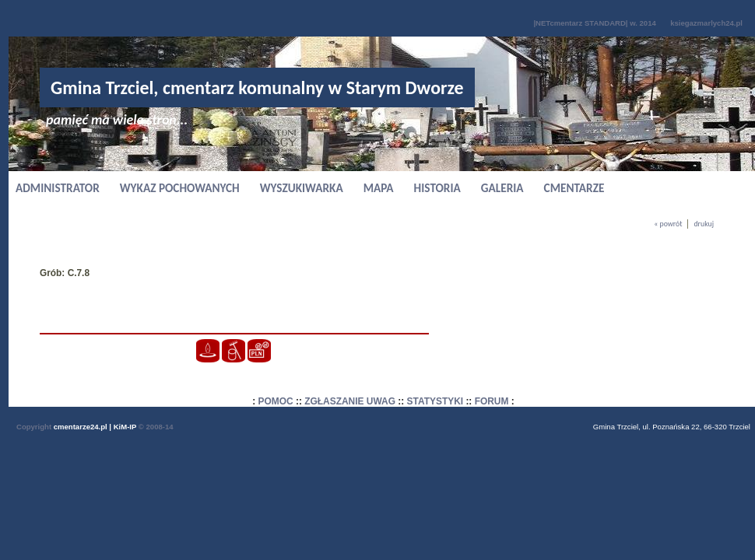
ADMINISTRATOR (58, 188)
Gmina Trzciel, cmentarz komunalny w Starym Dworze (257, 87)
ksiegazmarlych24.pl (706, 23)
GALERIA (502, 188)
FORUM (492, 401)
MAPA (379, 188)
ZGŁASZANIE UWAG (350, 401)
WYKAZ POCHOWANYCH (180, 188)
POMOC (276, 401)
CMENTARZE (574, 188)
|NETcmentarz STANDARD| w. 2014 (594, 23)
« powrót (668, 224)
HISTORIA (437, 188)
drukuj (704, 224)
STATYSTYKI (435, 401)
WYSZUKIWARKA (302, 188)
